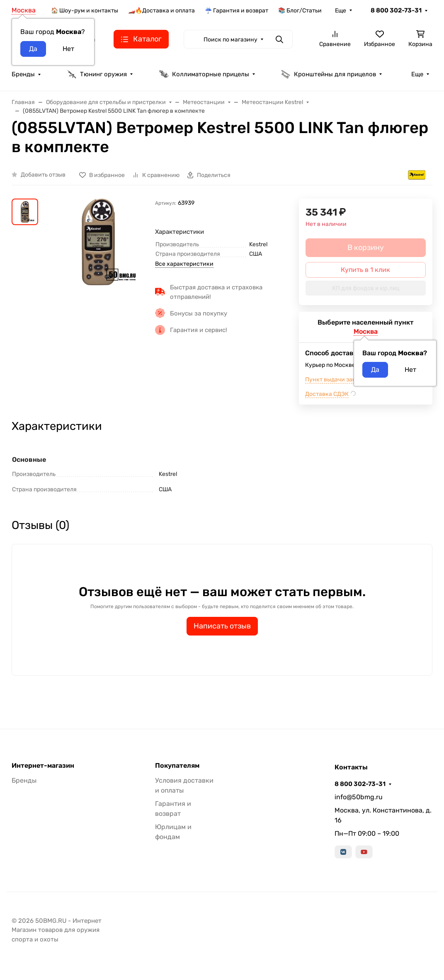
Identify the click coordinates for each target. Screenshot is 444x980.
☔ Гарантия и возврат (237, 11)
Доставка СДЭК (327, 394)
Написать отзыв (222, 626)
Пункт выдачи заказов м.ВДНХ (348, 380)
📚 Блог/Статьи (300, 11)
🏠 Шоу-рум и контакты (85, 11)
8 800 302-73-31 (396, 10)
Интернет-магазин (43, 766)
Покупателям (177, 766)
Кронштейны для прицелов (328, 74)
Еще (341, 11)
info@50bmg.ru (359, 797)
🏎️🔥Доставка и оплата (161, 11)
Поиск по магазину (230, 40)
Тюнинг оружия (97, 74)
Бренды (23, 74)
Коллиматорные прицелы (204, 74)
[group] (98, 242)
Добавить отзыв (43, 175)
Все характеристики (184, 264)
